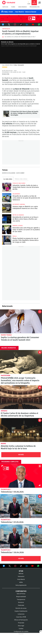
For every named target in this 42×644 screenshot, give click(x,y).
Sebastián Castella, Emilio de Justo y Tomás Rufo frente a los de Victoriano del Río (7, 187)
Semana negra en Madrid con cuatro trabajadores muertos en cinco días (7, 208)
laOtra (21, 582)
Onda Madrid (22, 7)
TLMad (13, 7)
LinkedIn (27, 24)
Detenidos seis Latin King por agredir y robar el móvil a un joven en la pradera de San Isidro (7, 229)
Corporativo (21, 591)
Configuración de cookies (21, 632)
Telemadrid (21, 577)
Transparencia (21, 600)
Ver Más (21, 455)
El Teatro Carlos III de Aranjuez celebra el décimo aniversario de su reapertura (21, 397)
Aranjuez (4, 411)
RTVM (21, 571)
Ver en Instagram (15, 566)
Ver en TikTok (21, 566)
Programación (35, 7)
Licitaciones (21, 614)
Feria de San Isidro (19, 183)
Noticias (5, 7)
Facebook (3, 24)
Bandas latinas (18, 226)
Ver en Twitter (10, 566)
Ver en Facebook (4, 566)
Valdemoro (16, 194)
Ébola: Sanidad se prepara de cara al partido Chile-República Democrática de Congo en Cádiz (7, 240)
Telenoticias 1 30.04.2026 (21, 536)
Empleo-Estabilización (21, 611)
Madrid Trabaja (6, 335)
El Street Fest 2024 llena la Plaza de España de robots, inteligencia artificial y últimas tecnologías (6, 114)
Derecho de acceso (21, 608)
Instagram (15, 24)
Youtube (33, 24)
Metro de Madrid (18, 215)
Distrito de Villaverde (9, 173)
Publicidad (21, 605)
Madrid (3, 444)
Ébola (15, 236)
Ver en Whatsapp (38, 566)
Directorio (21, 602)
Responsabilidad (21, 597)
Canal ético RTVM (21, 617)
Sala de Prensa (21, 594)
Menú (39, 3)
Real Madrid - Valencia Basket (26, 12)
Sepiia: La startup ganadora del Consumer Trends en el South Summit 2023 (21, 321)
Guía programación (21, 585)
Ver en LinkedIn (27, 566)
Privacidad (21, 623)
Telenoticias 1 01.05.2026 (21, 506)
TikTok (21, 24)
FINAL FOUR (8, 12)
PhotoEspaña (6, 376)
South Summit (20, 173)
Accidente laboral (19, 204)
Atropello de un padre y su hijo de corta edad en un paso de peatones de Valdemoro (7, 198)
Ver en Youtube (32, 566)
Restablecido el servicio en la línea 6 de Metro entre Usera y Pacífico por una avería (7, 219)
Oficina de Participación (21, 620)
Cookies (21, 629)
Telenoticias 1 (6, 489)
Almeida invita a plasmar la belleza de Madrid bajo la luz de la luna (21, 430)
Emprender (6, 29)
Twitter (9, 24)
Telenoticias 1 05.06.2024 (21, 476)
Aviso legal (21, 626)
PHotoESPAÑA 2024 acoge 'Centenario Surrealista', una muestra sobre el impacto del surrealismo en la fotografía (21, 362)
